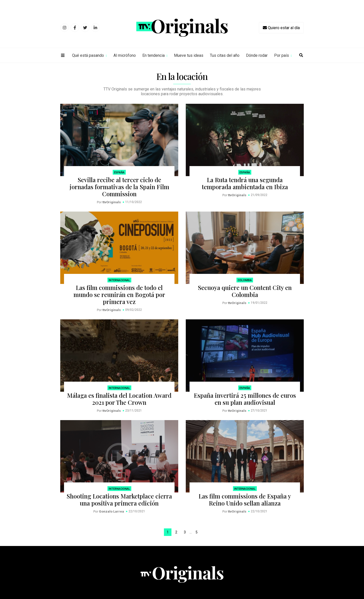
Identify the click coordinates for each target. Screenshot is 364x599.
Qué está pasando (88, 55)
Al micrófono (125, 55)
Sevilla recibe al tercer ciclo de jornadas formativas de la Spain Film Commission (119, 187)
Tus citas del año (225, 55)
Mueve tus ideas (189, 55)
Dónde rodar (257, 55)
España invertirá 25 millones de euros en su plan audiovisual (245, 399)
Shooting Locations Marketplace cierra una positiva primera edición (119, 500)
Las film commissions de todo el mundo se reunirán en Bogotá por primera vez (119, 294)
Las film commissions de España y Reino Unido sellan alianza (245, 500)
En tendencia (154, 55)
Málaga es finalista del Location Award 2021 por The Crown (119, 399)
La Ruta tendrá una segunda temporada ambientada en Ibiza (245, 183)
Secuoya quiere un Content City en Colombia (245, 291)
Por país (282, 55)
